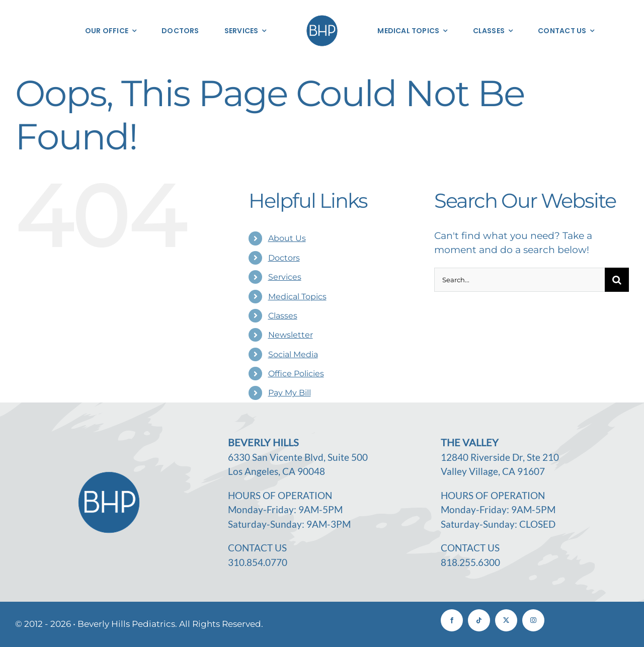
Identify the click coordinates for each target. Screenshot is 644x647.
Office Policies (296, 374)
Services (285, 277)
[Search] (617, 280)
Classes (283, 316)
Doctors (284, 258)
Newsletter (291, 335)
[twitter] (506, 620)
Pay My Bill (290, 393)
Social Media (293, 354)
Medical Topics (297, 297)
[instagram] (533, 620)
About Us (287, 238)
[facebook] (452, 620)
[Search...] (519, 280)
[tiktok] (479, 620)
